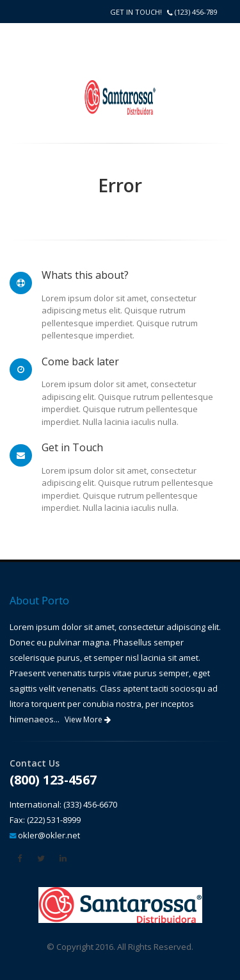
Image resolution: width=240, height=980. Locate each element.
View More (88, 719)
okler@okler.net (49, 835)
